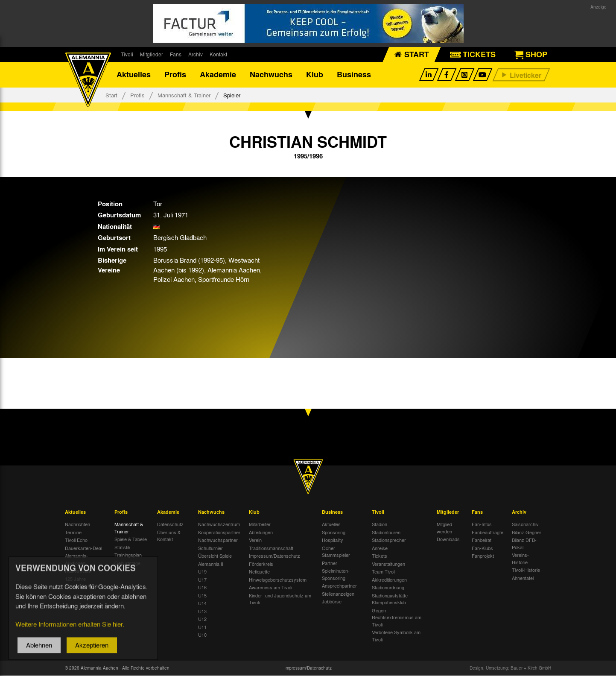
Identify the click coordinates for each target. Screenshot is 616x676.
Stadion (380, 524)
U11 (202, 627)
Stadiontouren (386, 532)
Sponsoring (334, 532)
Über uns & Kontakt (169, 536)
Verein (255, 540)
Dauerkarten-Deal (83, 548)
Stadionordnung (388, 588)
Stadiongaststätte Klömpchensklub (390, 599)
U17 (202, 579)
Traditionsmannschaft (271, 548)
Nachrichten (77, 524)
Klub (315, 75)
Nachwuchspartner (218, 540)
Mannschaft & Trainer (184, 95)
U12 (202, 619)
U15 (202, 595)
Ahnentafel (523, 578)
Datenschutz (170, 524)
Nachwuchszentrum (219, 524)
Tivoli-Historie (526, 570)
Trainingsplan (128, 555)
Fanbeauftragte (488, 532)
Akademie (218, 75)
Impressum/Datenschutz (274, 556)
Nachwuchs (271, 75)
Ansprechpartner (339, 586)
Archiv (196, 54)
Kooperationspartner (219, 532)
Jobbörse (332, 602)
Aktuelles (134, 75)
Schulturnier (210, 548)
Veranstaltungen (388, 564)
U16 (202, 588)
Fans (176, 54)
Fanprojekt (483, 556)
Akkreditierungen (389, 579)
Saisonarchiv (525, 524)
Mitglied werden (444, 528)
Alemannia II (211, 564)
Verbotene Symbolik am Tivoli (396, 636)
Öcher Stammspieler (336, 552)
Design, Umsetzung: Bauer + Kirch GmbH (510, 668)
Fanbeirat (482, 540)
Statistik (123, 547)
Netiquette (259, 572)
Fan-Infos (482, 524)
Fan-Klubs (482, 548)
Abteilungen (261, 532)
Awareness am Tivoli (270, 588)
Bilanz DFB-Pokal (524, 544)
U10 (202, 635)
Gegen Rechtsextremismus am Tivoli (397, 617)
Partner (330, 563)
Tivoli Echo (76, 540)
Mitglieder (152, 54)
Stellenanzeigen (338, 594)
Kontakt (218, 54)
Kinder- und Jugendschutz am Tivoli (280, 599)
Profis (175, 75)
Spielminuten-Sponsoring (336, 575)
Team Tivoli (384, 572)
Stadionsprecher (389, 540)
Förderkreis (261, 564)
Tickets (380, 556)
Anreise (380, 548)
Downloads (448, 539)
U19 (202, 572)
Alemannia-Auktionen (76, 560)
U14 (202, 603)
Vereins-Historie (520, 559)
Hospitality (333, 540)
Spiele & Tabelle (131, 539)
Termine (73, 532)
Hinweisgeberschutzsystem (278, 579)
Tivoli (127, 54)
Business (354, 75)
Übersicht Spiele (215, 556)
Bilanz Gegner (527, 532)
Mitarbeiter (260, 524)
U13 (202, 611)
